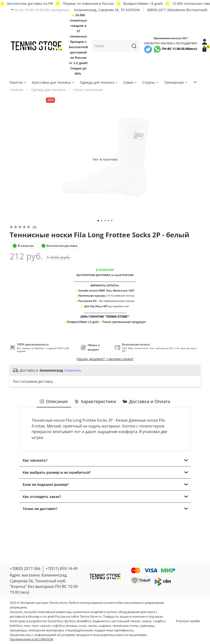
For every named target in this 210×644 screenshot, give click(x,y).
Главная (16, 90)
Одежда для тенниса (99, 82)
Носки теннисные (88, 90)
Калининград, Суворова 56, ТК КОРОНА (107, 10)
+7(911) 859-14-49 (62, 569)
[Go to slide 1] (98, 221)
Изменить (73, 370)
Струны (151, 82)
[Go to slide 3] (105, 221)
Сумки (130, 82)
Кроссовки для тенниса (53, 82)
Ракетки (18, 82)
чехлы (93, 626)
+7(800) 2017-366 (25, 569)
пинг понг (31, 626)
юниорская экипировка (46, 630)
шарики (105, 626)
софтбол (58, 626)
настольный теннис (126, 621)
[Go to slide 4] (108, 221)
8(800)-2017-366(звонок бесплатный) (177, 10)
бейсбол (16, 626)
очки (83, 626)
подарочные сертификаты (114, 630)
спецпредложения (79, 630)
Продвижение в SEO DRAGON (31, 639)
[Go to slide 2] (102, 221)
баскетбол (55, 621)
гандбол (159, 621)
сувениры (147, 626)
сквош (147, 621)
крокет (45, 626)
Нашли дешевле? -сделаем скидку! (105, 359)
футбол (70, 621)
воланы (72, 626)
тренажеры (18, 630)
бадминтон (101, 621)
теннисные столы (125, 626)
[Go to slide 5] (112, 221)
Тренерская (176, 82)
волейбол (84, 621)
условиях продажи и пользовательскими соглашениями (104, 635)
